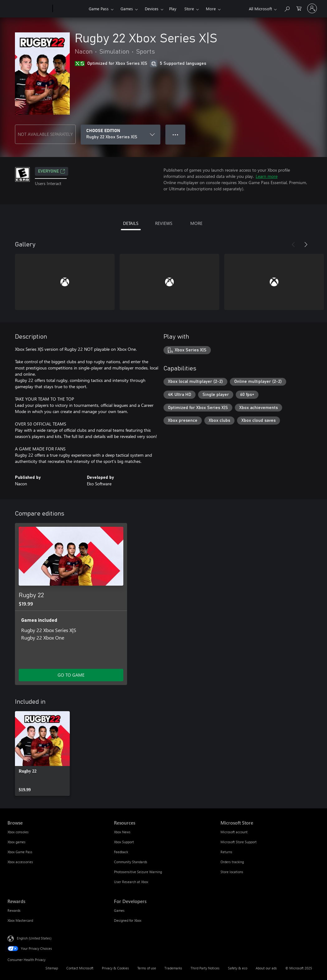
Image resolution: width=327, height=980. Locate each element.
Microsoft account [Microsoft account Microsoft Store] (234, 832)
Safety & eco (238, 968)
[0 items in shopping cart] (299, 8)
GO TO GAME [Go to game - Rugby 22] (71, 675)
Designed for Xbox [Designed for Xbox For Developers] (128, 920)
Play (173, 9)
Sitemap (52, 968)
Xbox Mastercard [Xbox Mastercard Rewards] (20, 920)
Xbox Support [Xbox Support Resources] (124, 842)
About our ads (266, 968)
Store (189, 9)
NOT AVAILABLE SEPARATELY (45, 134)
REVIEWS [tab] (164, 223)
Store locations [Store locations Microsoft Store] (232, 872)
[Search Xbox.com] (287, 8)
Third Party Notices (205, 968)
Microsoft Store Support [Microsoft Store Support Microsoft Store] (239, 842)
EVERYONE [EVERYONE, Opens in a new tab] (52, 171)
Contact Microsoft (80, 968)
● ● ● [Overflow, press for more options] (175, 134)
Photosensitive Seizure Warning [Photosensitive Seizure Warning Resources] (138, 872)
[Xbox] (70, 9)
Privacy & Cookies (115, 968)
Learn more (267, 176)
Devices (152, 9)
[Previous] (293, 245)
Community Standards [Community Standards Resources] (131, 862)
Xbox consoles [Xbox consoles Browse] (18, 832)
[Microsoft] (29, 9)
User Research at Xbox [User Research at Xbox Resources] (131, 882)
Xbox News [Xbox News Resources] (122, 832)
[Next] (306, 245)
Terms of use (147, 968)
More (211, 9)
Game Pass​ (99, 9)
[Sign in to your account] (312, 8)
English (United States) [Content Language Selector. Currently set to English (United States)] (34, 938)
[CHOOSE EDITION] (121, 135)
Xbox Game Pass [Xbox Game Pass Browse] (20, 852)
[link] (42, 754)
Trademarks (173, 968)
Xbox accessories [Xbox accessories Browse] (20, 862)
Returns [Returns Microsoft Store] (226, 852)
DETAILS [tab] (131, 223)
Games (127, 9)
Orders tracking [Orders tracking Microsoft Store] (232, 862)
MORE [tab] (196, 223)
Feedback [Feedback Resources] (121, 852)
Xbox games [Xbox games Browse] (17, 842)
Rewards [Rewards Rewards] (14, 910)
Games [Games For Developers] (119, 910)
